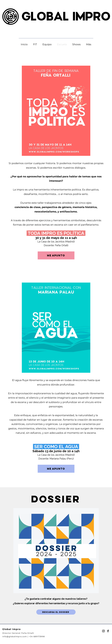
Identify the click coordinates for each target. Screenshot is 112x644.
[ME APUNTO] (56, 255)
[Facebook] (108, 631)
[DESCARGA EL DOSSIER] (56, 612)
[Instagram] (103, 631)
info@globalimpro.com (15, 637)
